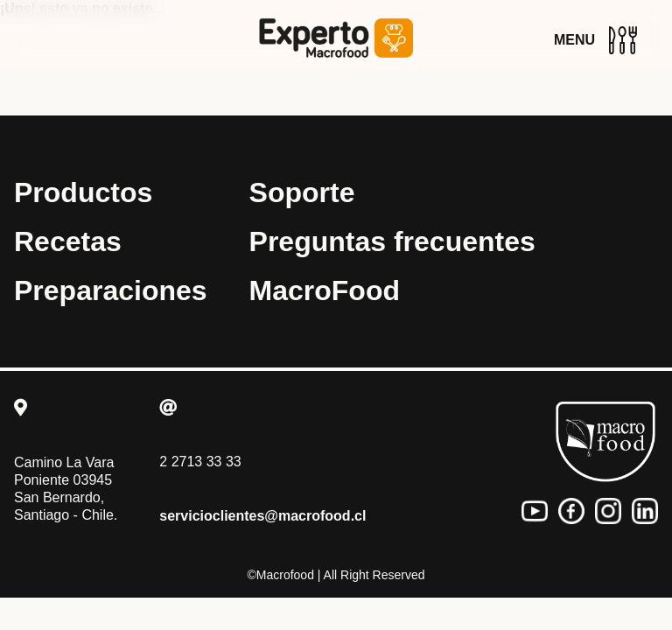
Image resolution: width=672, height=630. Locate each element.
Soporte (302, 192)
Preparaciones (111, 290)
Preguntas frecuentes (392, 241)
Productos (83, 192)
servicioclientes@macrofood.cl (262, 516)
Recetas (68, 241)
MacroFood (325, 290)
